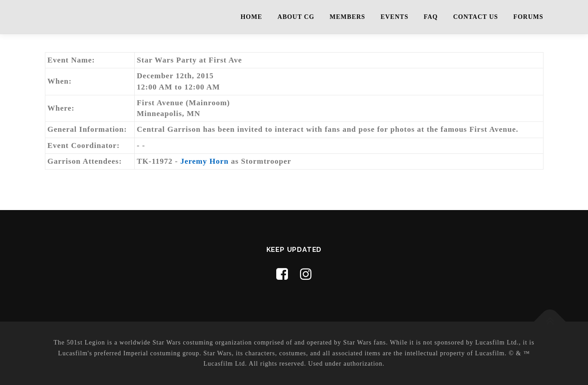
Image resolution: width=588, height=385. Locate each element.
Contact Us (476, 17)
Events (394, 17)
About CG (296, 17)
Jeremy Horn (205, 161)
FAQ (431, 17)
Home (251, 17)
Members (347, 17)
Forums (528, 17)
